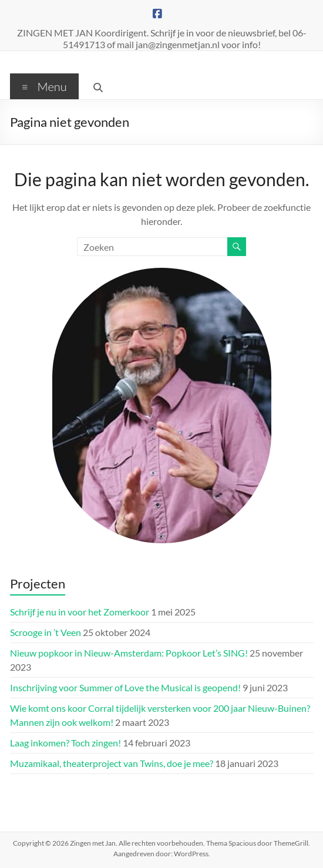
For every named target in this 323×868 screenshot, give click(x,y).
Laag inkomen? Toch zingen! (65, 743)
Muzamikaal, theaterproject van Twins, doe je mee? (112, 763)
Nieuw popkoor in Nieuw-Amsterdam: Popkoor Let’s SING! (129, 653)
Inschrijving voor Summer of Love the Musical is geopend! (125, 687)
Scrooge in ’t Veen (46, 632)
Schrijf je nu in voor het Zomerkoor (80, 612)
